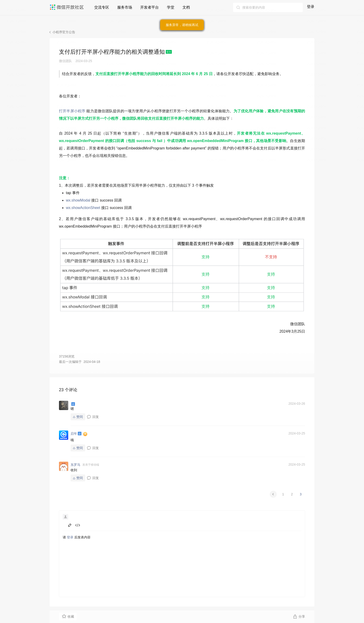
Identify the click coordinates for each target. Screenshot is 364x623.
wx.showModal (78, 200)
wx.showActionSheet (83, 208)
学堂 (171, 7)
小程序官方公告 (64, 32)
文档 (186, 7)
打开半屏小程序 (72, 111)
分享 (299, 616)
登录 (311, 7)
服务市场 (125, 7)
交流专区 (102, 7)
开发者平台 (149, 7)
